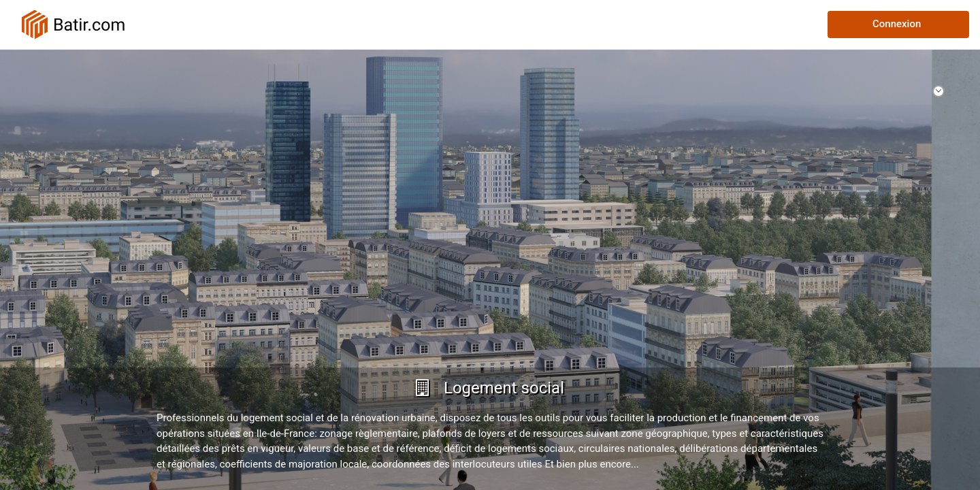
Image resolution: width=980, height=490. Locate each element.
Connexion (897, 24)
